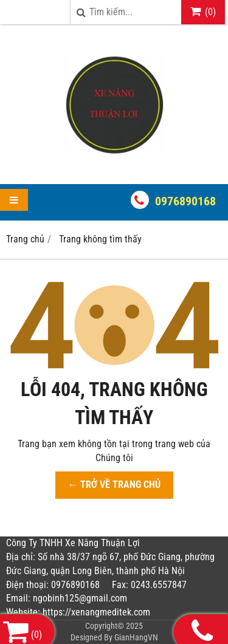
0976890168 (185, 201)
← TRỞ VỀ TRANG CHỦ (114, 485)
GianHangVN (136, 637)
